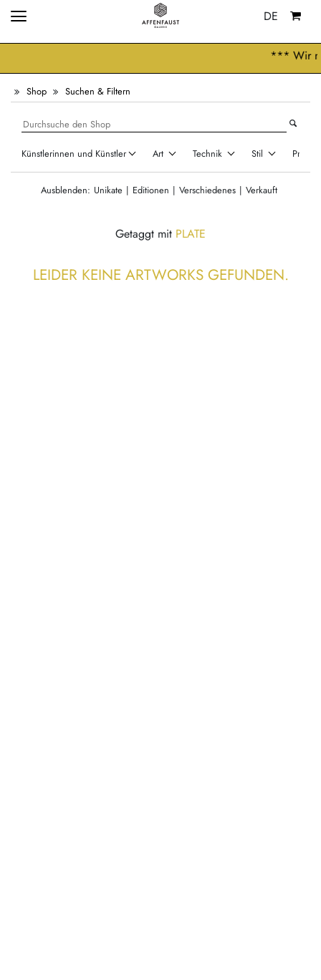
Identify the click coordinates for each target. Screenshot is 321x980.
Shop (37, 91)
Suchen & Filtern (98, 91)
